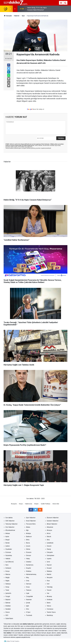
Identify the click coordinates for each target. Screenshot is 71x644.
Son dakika (9, 518)
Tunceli (49, 590)
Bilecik (49, 537)
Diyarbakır (9, 549)
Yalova (49, 606)
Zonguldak (29, 596)
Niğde (7, 581)
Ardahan (8, 606)
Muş (27, 578)
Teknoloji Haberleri (11, 524)
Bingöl (7, 540)
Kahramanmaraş (31, 574)
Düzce (8, 612)
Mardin (49, 574)
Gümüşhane (50, 555)
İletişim (36, 504)
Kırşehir (29, 568)
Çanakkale (50, 543)
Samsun (29, 584)
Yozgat (8, 596)
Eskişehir (50, 552)
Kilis (28, 609)
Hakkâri (8, 559)
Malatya (49, 571)
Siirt (48, 584)
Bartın (49, 603)
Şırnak (28, 603)
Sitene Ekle (56, 504)
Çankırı (8, 546)
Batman (8, 603)
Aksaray (49, 596)
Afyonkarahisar (10, 530)
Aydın (7, 537)
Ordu (28, 581)
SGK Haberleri (10, 521)
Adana (28, 527)
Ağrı (27, 530)
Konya (7, 571)
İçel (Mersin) (10, 562)
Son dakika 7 (8, 633)
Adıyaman (50, 527)
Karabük (8, 609)
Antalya (28, 533)
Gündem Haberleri (53, 521)
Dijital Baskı (9, 618)
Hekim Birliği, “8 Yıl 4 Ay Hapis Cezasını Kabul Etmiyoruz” (37, 9)
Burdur (8, 543)
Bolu (48, 540)
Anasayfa (14, 504)
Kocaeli (49, 568)
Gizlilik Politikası (46, 504)
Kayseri (49, 565)
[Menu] (61, 3)
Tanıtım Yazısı (51, 612)
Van (48, 593)
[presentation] (10, 9)
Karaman (29, 600)
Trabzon (29, 590)
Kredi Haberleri (31, 521)
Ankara (8, 533)
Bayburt (8, 600)
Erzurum (29, 552)
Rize (48, 581)
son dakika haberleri (27, 624)
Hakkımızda (29, 504)
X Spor (28, 612)
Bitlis (28, 540)
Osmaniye (50, 609)
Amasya (49, 530)
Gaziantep (9, 555)
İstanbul (29, 562)
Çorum (28, 546)
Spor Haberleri (31, 518)
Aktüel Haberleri (52, 524)
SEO (7, 615)
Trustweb (29, 615)
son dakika (63, 631)
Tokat (7, 590)
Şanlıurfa (8, 593)
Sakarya (8, 584)
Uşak (28, 593)
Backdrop (50, 615)
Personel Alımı (31, 524)
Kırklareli (8, 568)
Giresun (29, 555)
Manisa (8, 574)
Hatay (28, 559)
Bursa (28, 543)
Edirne (28, 549)
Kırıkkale (50, 600)
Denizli (49, 546)
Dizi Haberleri (10, 527)
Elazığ (49, 549)
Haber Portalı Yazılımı (13, 641)
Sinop (7, 587)
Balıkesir (29, 537)
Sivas (28, 587)
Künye (21, 504)
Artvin (49, 533)
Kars (7, 565)
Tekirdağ (50, 587)
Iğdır (28, 606)
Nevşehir (50, 578)
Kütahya (29, 571)
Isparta (49, 559)
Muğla (7, 578)
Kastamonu (30, 565)
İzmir (48, 562)
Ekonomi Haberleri (53, 518)
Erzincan (8, 552)
